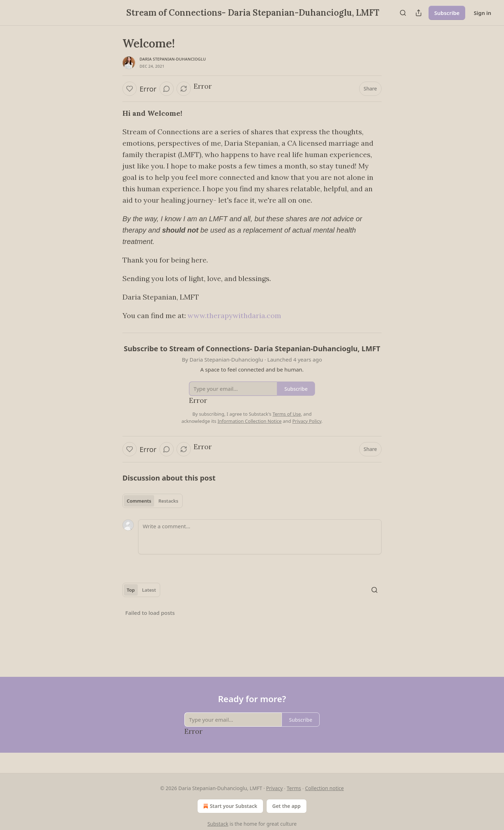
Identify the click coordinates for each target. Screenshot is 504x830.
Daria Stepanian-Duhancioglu (173, 59)
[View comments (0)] (167, 89)
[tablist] (153, 501)
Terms (294, 788)
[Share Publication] (419, 13)
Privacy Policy (307, 421)
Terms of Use (287, 414)
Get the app (287, 806)
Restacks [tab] (168, 501)
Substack (218, 824)
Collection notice (324, 788)
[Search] (403, 13)
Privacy (275, 788)
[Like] (130, 89)
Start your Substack (229, 806)
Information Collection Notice (250, 421)
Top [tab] (131, 590)
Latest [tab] (149, 590)
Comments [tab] (139, 501)
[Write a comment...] (260, 537)
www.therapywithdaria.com (234, 315)
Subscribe (447, 13)
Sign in (482, 13)
